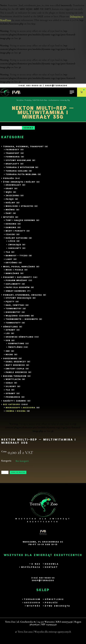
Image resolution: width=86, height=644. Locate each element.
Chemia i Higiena (16, 413)
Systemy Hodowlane (18, 162)
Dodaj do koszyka (42, 475)
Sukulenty (15, 250)
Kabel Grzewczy (16, 363)
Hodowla (52, 568)
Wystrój (9, 219)
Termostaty (13, 324)
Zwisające (15, 246)
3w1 (8, 353)
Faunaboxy (13, 151)
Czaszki (10, 236)
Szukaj (46, 129)
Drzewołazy (13, 187)
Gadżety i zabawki (15, 402)
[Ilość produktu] (13, 475)
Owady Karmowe (16, 292)
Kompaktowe (16, 345)
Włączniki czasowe (18, 317)
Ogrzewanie (10, 360)
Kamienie (11, 229)
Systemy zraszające (19, 300)
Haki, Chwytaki (15, 307)
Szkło (9, 384)
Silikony (11, 388)
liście (12, 243)
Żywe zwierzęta (58, 610)
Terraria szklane (17, 172)
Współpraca (31, 572)
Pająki (10, 201)
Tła (8, 254)
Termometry (14, 310)
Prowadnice (13, 399)
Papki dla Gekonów (18, 289)
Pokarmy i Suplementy (18, 279)
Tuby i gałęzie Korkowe (20, 222)
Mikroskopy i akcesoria (21, 409)
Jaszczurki (13, 197)
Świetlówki (15, 349)
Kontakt (51, 572)
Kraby (9, 190)
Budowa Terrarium (15, 378)
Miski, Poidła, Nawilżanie (19, 268)
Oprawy (11, 331)
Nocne (9, 356)
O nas (36, 568)
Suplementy (13, 285)
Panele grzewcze (16, 374)
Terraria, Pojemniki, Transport (23, 148)
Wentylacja (13, 381)
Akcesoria (32, 607)
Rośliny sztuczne (17, 240)
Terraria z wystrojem (20, 169)
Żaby (9, 215)
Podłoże (51, 607)
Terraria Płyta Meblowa (21, 176)
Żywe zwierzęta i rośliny (19, 183)
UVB (8, 342)
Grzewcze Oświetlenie (20, 338)
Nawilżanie (12, 275)
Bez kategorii (12, 406)
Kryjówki (12, 264)
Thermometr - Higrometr (22, 321)
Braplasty (12, 165)
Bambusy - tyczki (17, 257)
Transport (13, 155)
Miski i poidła (14, 271)
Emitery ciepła (15, 370)
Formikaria (13, 158)
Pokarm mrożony (16, 282)
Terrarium (32, 604)
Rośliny (10, 204)
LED (8, 335)
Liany (9, 261)
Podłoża (9, 180)
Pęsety (10, 303)
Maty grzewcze (15, 367)
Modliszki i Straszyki (20, 208)
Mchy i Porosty (15, 232)
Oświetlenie (11, 328)
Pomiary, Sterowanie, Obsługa (23, 296)
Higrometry (13, 314)
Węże (9, 194)
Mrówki (10, 211)
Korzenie (11, 225)
